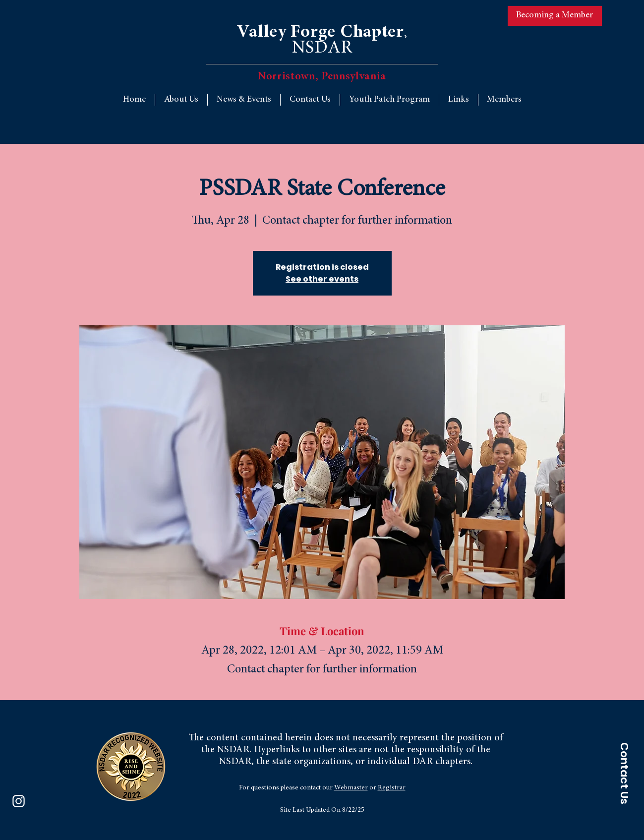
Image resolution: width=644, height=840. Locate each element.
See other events (322, 279)
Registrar (392, 788)
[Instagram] (19, 801)
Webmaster (351, 788)
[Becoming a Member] (555, 16)
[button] (459, 100)
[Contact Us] (624, 773)
